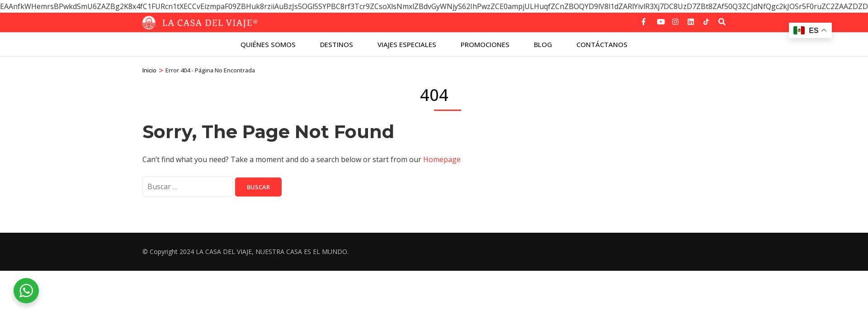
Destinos (337, 44)
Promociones (485, 44)
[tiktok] (706, 22)
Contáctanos (602, 44)
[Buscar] (722, 22)
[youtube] (660, 19)
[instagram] (675, 19)
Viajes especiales (407, 44)
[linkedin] (691, 19)
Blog (543, 44)
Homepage (442, 159)
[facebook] (645, 19)
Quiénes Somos (268, 44)
